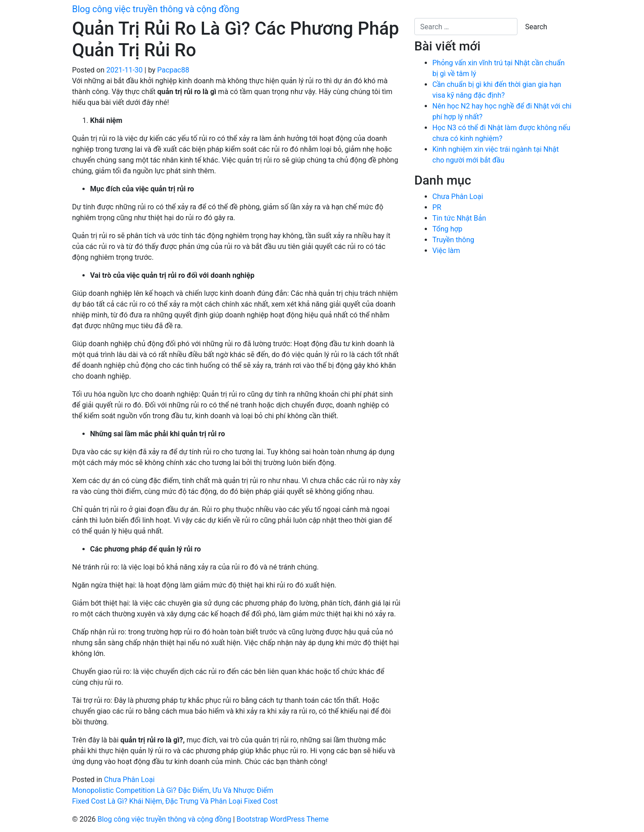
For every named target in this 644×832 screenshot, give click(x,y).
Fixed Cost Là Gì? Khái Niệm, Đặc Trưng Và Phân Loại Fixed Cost (175, 801)
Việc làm (446, 251)
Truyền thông (453, 240)
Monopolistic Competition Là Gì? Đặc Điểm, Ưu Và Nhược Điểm (173, 790)
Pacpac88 (173, 70)
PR (437, 207)
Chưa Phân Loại (129, 780)
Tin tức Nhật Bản (459, 218)
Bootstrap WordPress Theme (282, 819)
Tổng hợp (447, 229)
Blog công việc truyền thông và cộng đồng (156, 9)
